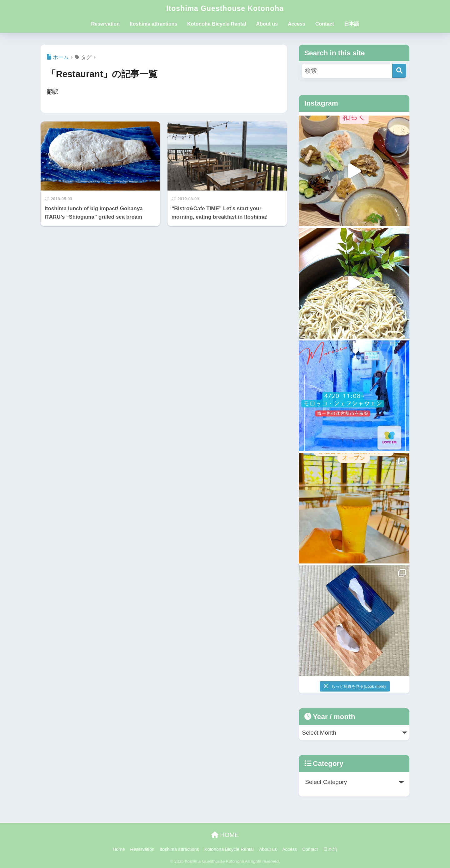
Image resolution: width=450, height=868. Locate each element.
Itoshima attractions (153, 24)
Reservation (105, 24)
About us (267, 24)
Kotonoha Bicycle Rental (217, 24)
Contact (325, 24)
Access (297, 24)
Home (119, 849)
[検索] (399, 71)
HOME (225, 835)
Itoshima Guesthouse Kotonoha (225, 8)
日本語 (352, 24)
